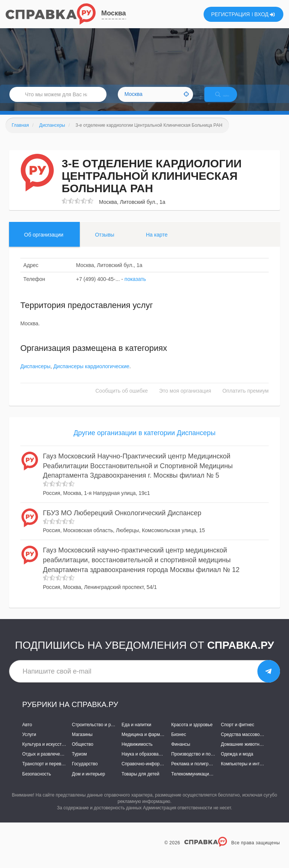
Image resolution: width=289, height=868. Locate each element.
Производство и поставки (198, 762)
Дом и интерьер (88, 782)
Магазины (82, 742)
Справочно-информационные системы (162, 772)
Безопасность (37, 782)
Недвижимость (137, 752)
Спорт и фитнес (238, 733)
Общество (83, 752)
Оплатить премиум (246, 399)
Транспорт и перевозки (46, 772)
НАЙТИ (229, 99)
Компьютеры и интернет (246, 772)
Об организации (44, 243)
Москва (114, 13)
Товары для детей (140, 782)
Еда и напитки (136, 733)
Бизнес (179, 742)
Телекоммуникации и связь (200, 782)
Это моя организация (185, 399)
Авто (27, 733)
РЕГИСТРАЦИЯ (230, 14)
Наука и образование (144, 762)
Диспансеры (35, 374)
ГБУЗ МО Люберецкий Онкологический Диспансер (122, 521)
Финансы (181, 752)
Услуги (29, 742)
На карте (157, 243)
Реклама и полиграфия (195, 772)
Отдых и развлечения (45, 762)
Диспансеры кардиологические (91, 374)
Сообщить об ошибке (122, 399)
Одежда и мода (237, 762)
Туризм (79, 762)
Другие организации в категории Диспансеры (144, 441)
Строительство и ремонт (98, 733)
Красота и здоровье (192, 733)
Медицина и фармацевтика (150, 742)
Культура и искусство (44, 752)
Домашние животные (243, 752)
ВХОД (265, 14)
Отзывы (104, 243)
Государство (85, 772)
